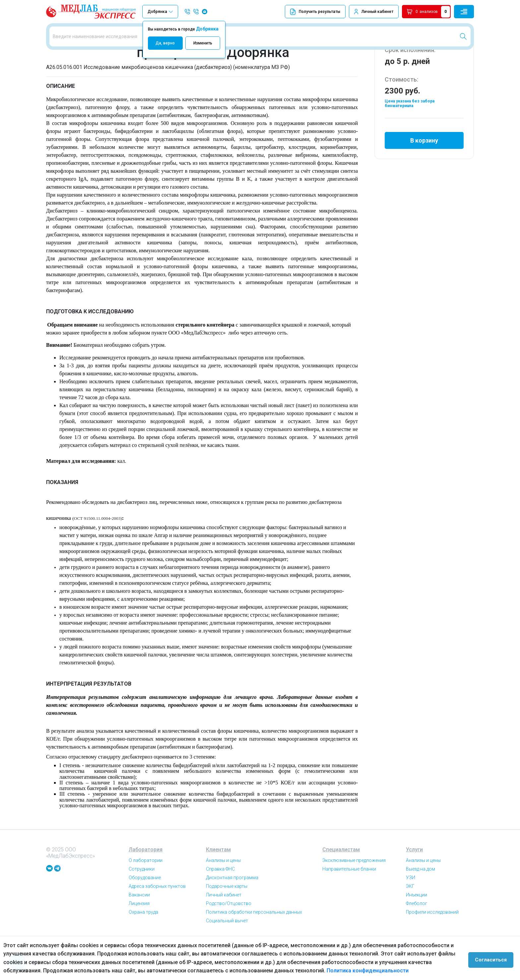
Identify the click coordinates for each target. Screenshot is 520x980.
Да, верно (165, 43)
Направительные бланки (349, 906)
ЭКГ (410, 923)
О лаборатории (146, 897)
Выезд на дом (421, 906)
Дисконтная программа (232, 914)
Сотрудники (142, 906)
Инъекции (417, 932)
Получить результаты (315, 12)
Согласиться (494, 958)
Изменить (203, 43)
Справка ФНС (220, 906)
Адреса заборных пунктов (157, 923)
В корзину (424, 174)
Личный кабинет (377, 12)
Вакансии (139, 932)
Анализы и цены (223, 897)
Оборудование (145, 914)
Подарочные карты (227, 923)
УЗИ (411, 914)
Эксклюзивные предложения (354, 897)
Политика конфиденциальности (328, 971)
